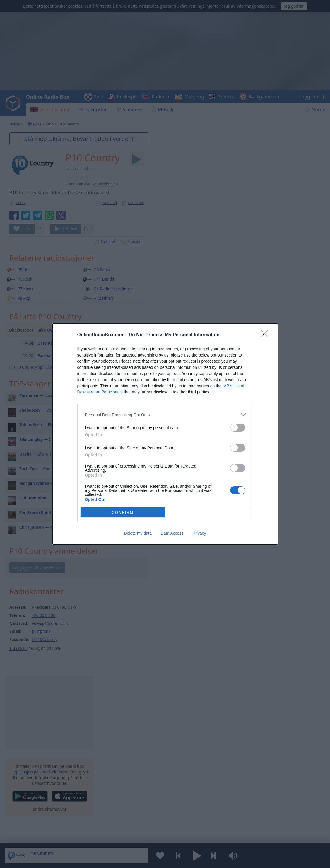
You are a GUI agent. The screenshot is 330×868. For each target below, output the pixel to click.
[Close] (266, 335)
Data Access (172, 533)
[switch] (238, 428)
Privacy (199, 533)
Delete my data (138, 533)
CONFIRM (123, 513)
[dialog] (165, 434)
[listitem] (165, 415)
